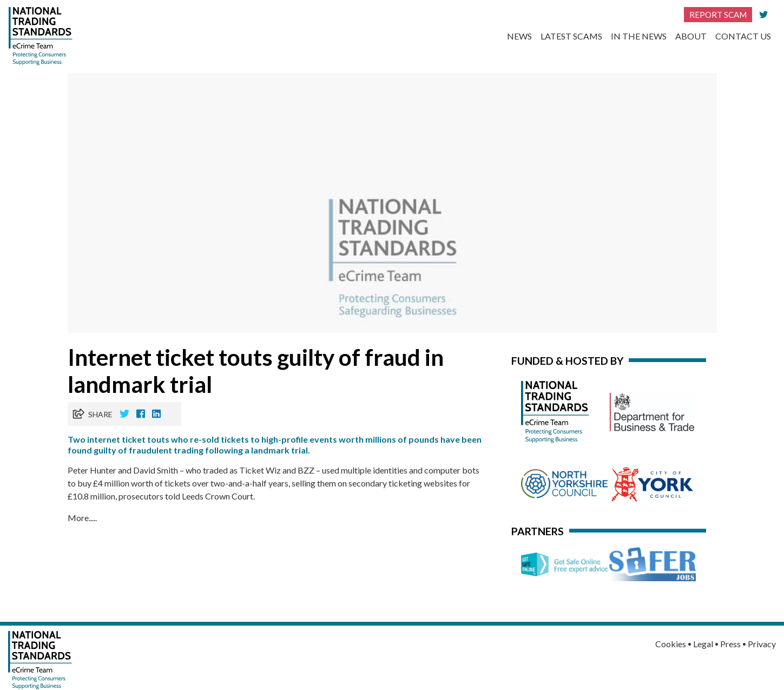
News (519, 36)
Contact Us (743, 36)
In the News (639, 36)
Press (730, 644)
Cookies (671, 644)
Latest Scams (571, 36)
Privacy (762, 644)
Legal (703, 644)
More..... (82, 518)
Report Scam (718, 15)
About (691, 36)
